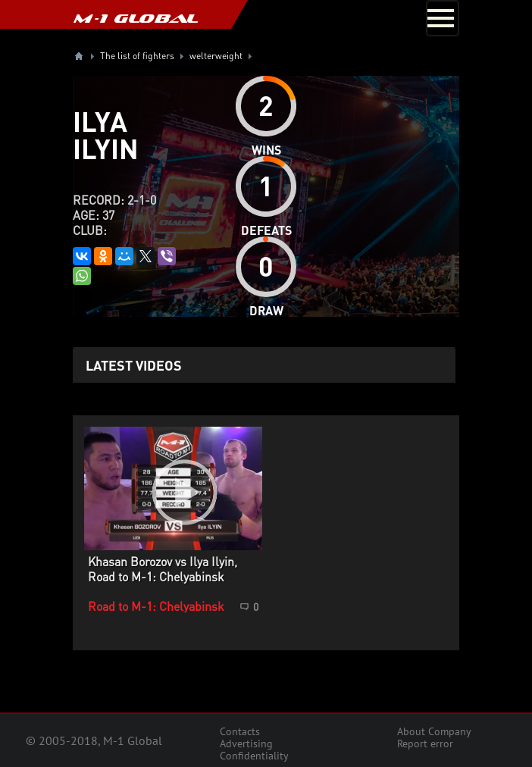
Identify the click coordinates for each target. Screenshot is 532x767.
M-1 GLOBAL (136, 18)
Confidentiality (254, 756)
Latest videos (134, 365)
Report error (425, 744)
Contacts (240, 731)
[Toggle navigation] (443, 18)
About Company (434, 731)
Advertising (246, 744)
